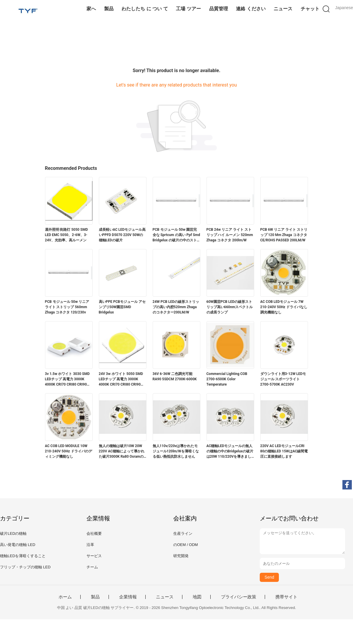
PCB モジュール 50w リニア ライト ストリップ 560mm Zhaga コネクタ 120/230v (67, 307)
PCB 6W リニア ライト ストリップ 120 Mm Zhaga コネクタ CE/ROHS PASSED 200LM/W (284, 235)
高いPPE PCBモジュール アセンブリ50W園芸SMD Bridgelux (122, 307)
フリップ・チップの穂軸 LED (25, 567)
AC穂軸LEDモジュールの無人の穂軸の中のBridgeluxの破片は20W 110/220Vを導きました (230, 452)
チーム (92, 567)
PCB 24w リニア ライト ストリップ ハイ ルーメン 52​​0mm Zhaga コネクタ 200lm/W (230, 235)
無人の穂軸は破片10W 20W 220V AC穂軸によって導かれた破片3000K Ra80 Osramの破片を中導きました (122, 452)
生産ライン (183, 533)
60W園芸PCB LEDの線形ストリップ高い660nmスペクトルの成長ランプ (230, 307)
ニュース (283, 9)
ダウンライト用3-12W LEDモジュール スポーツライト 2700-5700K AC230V (283, 379)
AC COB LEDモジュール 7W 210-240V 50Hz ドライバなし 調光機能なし (284, 307)
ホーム (65, 597)
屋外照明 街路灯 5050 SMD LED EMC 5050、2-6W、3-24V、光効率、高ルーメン (66, 235)
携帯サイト (286, 597)
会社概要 (94, 533)
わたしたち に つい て (145, 9)
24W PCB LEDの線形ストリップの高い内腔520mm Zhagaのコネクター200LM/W (176, 307)
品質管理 (219, 9)
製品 (109, 9)
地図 (197, 597)
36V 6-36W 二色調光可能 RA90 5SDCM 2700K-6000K (175, 376)
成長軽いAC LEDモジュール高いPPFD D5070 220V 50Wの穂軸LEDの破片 (122, 235)
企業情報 (128, 597)
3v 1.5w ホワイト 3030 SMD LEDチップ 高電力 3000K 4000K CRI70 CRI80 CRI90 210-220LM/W (67, 379)
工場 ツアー (188, 9)
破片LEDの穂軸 (13, 533)
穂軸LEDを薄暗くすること (23, 556)
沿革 (90, 545)
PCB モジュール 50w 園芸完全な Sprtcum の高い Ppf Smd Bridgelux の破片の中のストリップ (176, 235)
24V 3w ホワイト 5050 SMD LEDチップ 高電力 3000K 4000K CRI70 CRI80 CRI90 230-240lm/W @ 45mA (121, 379)
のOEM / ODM (186, 545)
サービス (94, 556)
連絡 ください (251, 9)
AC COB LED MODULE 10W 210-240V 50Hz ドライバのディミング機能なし (69, 451)
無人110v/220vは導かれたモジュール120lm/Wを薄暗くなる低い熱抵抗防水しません (176, 451)
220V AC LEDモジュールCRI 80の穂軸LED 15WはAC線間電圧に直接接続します (284, 451)
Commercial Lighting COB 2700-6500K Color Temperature (227, 379)
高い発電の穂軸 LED (18, 545)
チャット (310, 9)
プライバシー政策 (239, 597)
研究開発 (181, 556)
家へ (91, 9)
